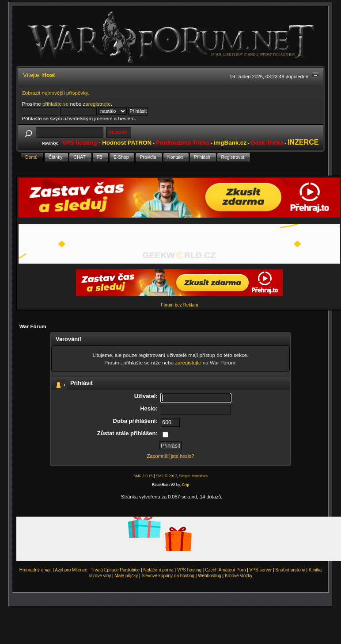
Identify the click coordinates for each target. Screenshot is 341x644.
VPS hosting (189, 570)
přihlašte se (55, 104)
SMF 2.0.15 (143, 476)
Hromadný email (36, 570)
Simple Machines (193, 476)
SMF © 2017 (167, 476)
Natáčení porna (158, 570)
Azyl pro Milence (71, 570)
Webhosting (210, 576)
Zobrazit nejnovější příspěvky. (55, 93)
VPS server (261, 570)
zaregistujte (188, 362)
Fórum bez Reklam (179, 305)
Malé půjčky (127, 576)
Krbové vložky (239, 576)
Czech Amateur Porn (225, 570)
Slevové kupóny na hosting (168, 576)
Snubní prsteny (290, 570)
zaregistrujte (97, 104)
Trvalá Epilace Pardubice (116, 570)
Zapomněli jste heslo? (171, 456)
